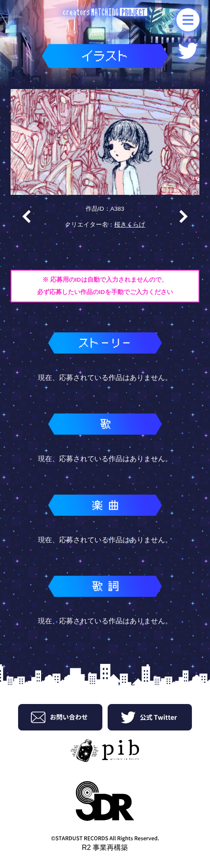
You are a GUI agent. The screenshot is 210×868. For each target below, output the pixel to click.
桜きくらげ (130, 225)
